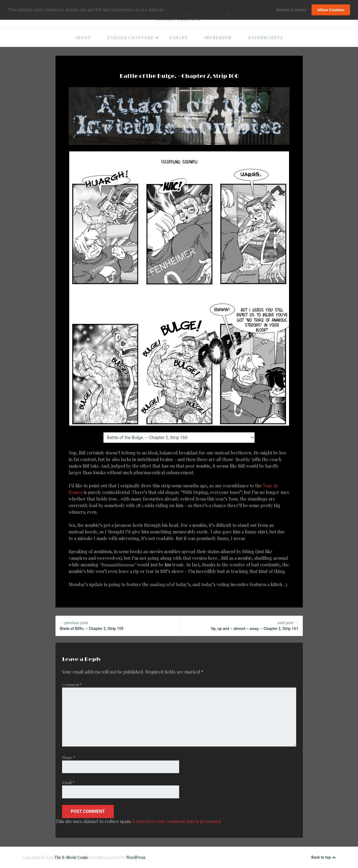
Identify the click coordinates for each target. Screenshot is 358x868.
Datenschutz (266, 38)
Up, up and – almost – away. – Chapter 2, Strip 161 (241, 625)
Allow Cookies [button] (331, 10)
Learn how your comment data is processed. (177, 821)
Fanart (179, 38)
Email (68, 783)
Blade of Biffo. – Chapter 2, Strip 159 (117, 625)
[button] (167, 10)
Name (69, 758)
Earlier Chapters (133, 38)
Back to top (323, 858)
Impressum (218, 38)
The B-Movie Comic (71, 857)
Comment (72, 685)
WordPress (136, 857)
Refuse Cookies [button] (291, 10)
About (83, 38)
